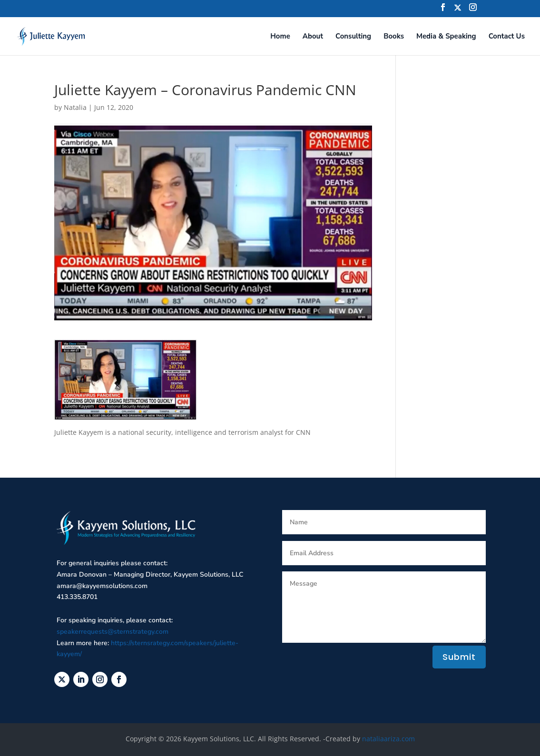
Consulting (353, 37)
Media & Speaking (446, 37)
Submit (459, 657)
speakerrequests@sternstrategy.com (113, 632)
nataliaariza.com (388, 739)
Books (394, 37)
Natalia (75, 107)
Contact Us (507, 37)
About (313, 37)
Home (280, 37)
